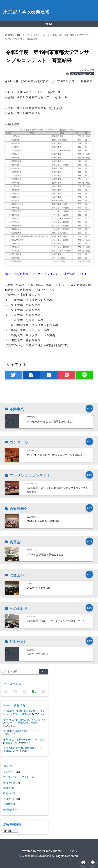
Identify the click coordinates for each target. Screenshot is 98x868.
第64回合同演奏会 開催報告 (43, 521)
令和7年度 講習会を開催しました (45, 554)
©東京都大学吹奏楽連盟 (35, 856)
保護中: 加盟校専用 (37, 654)
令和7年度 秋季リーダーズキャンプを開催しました (56, 621)
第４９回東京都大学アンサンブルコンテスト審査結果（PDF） (46, 274)
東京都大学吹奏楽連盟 (26, 12)
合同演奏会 (9, 783)
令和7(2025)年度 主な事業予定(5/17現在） (50, 422)
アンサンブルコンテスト (82, 74)
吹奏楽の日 (9, 793)
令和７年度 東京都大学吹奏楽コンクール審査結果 (54, 455)
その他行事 (9, 799)
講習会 (7, 788)
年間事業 (8, 810)
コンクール (9, 772)
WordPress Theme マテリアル (57, 851)
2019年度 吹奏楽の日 (39, 588)
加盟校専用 (9, 804)
